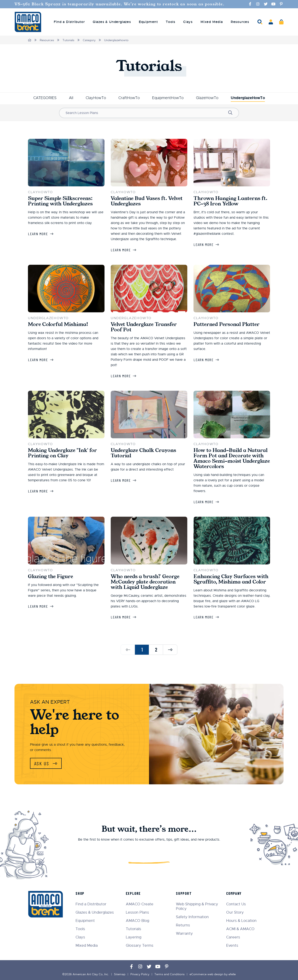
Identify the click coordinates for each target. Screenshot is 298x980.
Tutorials (68, 40)
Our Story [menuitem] (235, 912)
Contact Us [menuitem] (236, 904)
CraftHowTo (129, 98)
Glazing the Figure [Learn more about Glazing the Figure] (50, 576)
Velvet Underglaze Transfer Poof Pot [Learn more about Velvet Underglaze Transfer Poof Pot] (144, 327)
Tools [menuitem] (171, 22)
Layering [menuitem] (134, 937)
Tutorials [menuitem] (133, 929)
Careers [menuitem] (233, 937)
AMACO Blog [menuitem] (138, 921)
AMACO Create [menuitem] (140, 904)
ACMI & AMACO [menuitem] (240, 929)
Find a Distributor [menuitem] (69, 22)
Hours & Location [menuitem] (241, 921)
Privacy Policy (140, 974)
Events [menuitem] (232, 945)
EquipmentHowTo (168, 98)
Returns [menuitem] (183, 925)
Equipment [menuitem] (148, 22)
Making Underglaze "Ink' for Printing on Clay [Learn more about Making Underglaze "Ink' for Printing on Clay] (62, 453)
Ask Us (42, 763)
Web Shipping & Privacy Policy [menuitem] (197, 906)
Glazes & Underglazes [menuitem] (112, 22)
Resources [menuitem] (240, 22)
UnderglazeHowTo (248, 98)
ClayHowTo (96, 98)
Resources (47, 40)
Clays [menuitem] (188, 22)
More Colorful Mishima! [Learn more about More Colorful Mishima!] (58, 324)
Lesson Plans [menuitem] (137, 912)
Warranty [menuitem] (184, 933)
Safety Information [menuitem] (192, 917)
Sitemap (120, 974)
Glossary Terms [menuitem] (140, 945)
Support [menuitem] (184, 893)
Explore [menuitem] (133, 893)
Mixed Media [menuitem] (212, 22)
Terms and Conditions (169, 974)
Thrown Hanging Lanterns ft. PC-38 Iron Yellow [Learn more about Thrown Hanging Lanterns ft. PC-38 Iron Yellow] (230, 201)
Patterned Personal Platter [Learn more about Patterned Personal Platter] (227, 324)
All (71, 98)
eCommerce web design (206, 974)
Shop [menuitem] (80, 893)
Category (89, 40)
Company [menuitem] (234, 893)
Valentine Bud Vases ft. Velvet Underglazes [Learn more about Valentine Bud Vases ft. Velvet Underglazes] (147, 201)
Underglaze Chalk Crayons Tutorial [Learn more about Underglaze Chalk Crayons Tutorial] (143, 453)
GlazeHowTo (207, 98)
